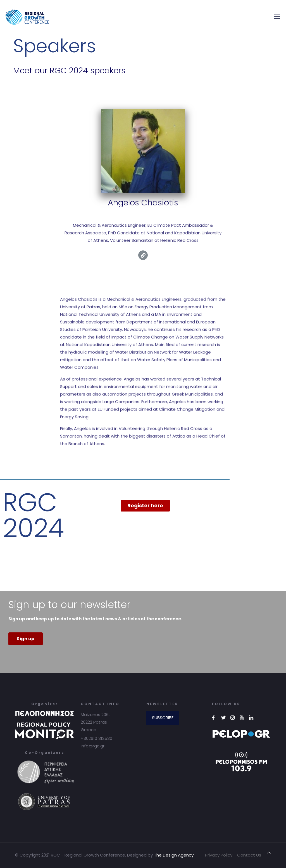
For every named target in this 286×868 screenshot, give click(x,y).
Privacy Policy (219, 855)
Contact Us (249, 855)
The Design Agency (174, 855)
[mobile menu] (277, 17)
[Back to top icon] (269, 852)
